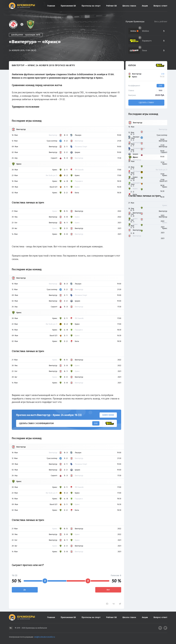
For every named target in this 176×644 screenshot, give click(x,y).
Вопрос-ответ (160, 6)
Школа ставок (129, 6)
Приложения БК (68, 6)
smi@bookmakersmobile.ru (44, 637)
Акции (145, 6)
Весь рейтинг (161, 22)
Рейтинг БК (111, 6)
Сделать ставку (146, 103)
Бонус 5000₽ (108, 415)
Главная (51, 6)
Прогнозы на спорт (91, 6)
